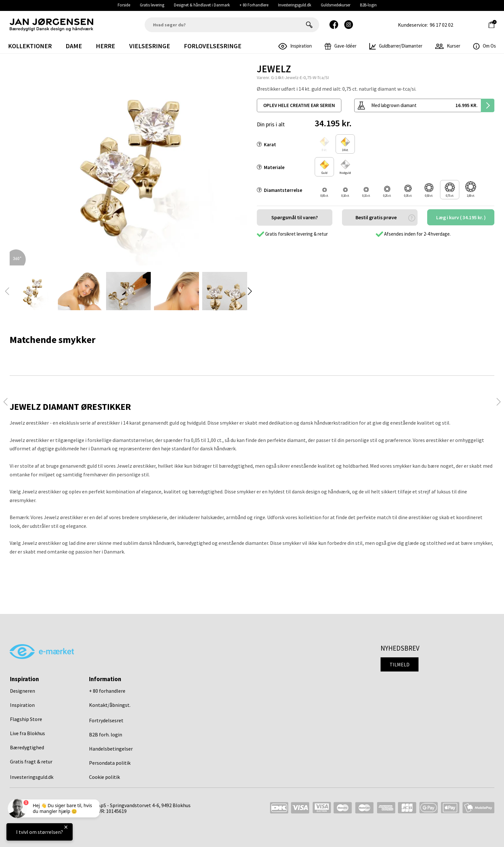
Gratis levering (152, 5)
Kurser (448, 46)
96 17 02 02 (441, 25)
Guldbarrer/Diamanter (396, 46)
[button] (250, 291)
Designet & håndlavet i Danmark (202, 5)
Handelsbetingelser (111, 749)
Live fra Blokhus (27, 733)
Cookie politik (104, 777)
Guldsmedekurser (336, 5)
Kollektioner (30, 46)
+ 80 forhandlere (107, 691)
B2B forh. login (106, 734)
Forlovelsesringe (213, 46)
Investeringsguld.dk (295, 5)
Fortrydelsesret (106, 720)
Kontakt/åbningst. (110, 705)
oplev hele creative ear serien (299, 105)
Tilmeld (400, 664)
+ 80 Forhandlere (254, 5)
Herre (105, 46)
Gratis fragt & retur (31, 761)
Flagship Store (26, 719)
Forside (124, 5)
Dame (74, 46)
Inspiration (22, 705)
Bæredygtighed (27, 747)
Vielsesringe (150, 46)
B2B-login (368, 5)
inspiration (295, 46)
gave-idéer (341, 46)
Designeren (22, 691)
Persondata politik (110, 763)
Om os (485, 46)
